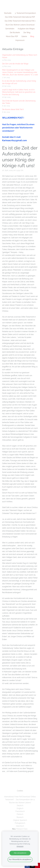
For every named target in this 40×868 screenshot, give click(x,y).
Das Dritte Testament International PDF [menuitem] (20, 17)
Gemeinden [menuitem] (10, 29)
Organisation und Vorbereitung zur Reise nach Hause (20, 56)
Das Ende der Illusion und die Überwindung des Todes (19, 102)
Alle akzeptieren (20, 853)
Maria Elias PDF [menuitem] (12, 36)
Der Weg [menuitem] (27, 33)
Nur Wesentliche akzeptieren (20, 859)
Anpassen (20, 846)
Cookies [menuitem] (20, 791)
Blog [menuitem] (32, 36)
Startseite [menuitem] (8, 13)
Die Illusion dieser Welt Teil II (13, 109)
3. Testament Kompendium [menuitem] (25, 13)
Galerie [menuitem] (24, 36)
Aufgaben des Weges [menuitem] (26, 29)
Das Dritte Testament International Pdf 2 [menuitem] (20, 21)
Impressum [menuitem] (20, 40)
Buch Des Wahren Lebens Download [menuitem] (20, 25)
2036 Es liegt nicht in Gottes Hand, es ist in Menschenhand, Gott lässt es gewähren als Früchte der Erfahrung (19, 92)
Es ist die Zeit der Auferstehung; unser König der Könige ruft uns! (19, 82)
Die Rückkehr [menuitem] (15, 33)
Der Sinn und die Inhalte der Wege (15, 64)
